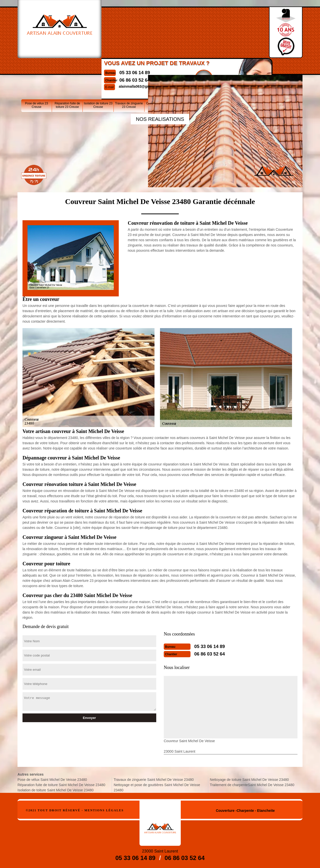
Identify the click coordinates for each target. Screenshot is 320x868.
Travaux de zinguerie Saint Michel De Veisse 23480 (154, 780)
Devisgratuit (196, 30)
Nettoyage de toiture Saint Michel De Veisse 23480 (249, 780)
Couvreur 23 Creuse (160, 65)
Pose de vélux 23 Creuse (36, 67)
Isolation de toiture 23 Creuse (98, 67)
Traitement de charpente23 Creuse (252, 67)
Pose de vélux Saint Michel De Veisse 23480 (52, 780)
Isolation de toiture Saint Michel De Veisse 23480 (55, 790)
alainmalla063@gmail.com (133, 38)
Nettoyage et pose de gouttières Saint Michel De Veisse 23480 (157, 787)
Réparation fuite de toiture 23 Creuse (67, 67)
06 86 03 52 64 (127, 32)
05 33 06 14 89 (127, 25)
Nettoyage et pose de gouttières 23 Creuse (190, 67)
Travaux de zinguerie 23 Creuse (129, 67)
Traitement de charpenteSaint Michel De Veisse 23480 (252, 785)
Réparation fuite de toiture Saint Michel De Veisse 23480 (61, 785)
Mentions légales (104, 810)
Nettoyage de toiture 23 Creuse (221, 67)
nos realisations (160, 119)
